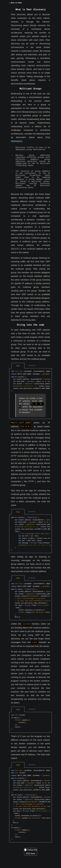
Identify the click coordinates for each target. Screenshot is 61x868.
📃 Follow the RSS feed (30, 859)
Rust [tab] (18, 374)
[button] (30, 4)
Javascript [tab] (32, 373)
